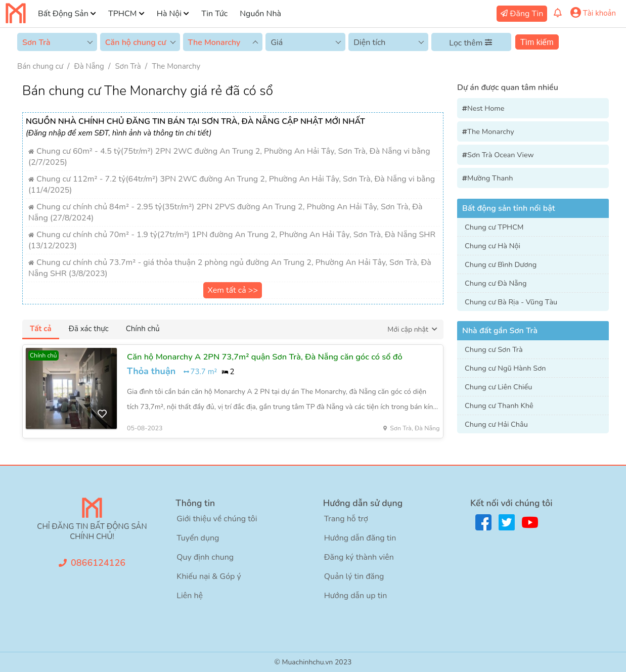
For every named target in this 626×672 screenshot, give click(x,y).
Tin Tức (214, 14)
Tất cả (41, 329)
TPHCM (122, 14)
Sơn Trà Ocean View (501, 155)
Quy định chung (205, 557)
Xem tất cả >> (233, 290)
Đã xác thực (89, 329)
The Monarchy (176, 66)
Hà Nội (169, 14)
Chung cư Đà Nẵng (496, 283)
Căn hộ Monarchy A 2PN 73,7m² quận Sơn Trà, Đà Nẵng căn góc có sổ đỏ (265, 357)
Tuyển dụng (198, 538)
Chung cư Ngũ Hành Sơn (505, 368)
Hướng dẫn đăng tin (360, 538)
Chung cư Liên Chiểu (498, 387)
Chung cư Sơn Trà (494, 349)
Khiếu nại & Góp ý (209, 576)
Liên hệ (190, 596)
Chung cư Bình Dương (501, 264)
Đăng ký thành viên (359, 557)
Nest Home (486, 108)
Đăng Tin (527, 14)
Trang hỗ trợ (346, 519)
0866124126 (98, 563)
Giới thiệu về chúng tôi (217, 519)
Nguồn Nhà (260, 14)
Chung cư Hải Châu (496, 424)
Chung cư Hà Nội (493, 246)
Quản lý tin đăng (354, 576)
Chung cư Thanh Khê (499, 406)
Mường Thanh (490, 178)
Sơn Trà (128, 66)
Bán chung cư (40, 66)
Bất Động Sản (63, 14)
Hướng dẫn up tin (356, 596)
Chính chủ (143, 329)
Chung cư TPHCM (494, 227)
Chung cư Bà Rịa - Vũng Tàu (511, 302)
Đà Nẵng (89, 66)
